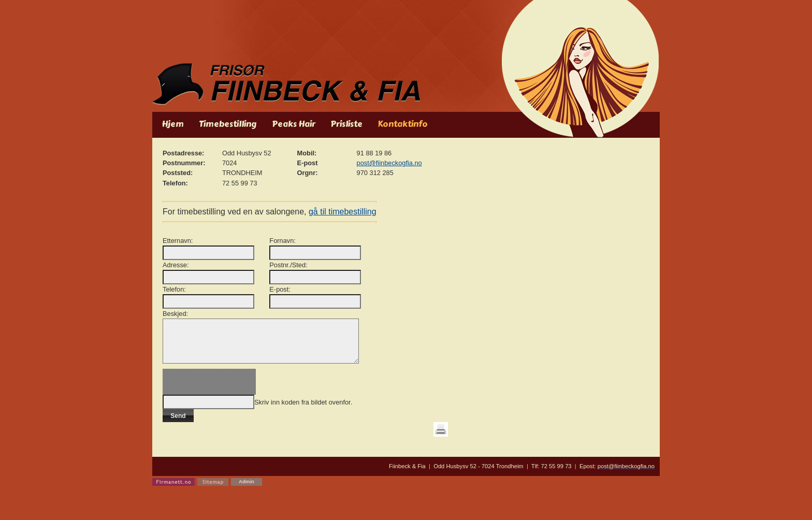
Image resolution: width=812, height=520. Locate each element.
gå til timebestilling (345, 212)
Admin (247, 489)
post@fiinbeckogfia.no (389, 163)
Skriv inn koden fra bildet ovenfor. (303, 410)
